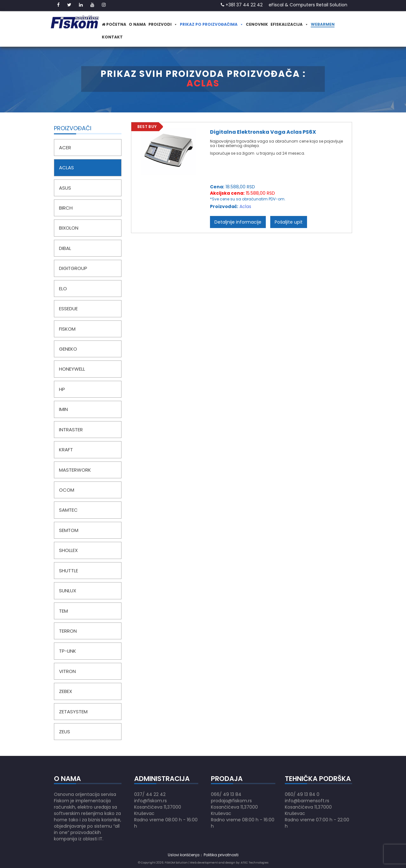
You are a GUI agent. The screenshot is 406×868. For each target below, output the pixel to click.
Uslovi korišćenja (184, 855)
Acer (65, 148)
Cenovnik (257, 24)
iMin (63, 409)
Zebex (65, 691)
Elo (63, 289)
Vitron (67, 671)
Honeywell (72, 369)
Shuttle (69, 571)
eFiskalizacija (289, 24)
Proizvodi (163, 24)
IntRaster (71, 430)
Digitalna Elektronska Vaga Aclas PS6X (263, 132)
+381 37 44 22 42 (242, 5)
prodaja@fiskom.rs (231, 801)
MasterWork (75, 470)
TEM (63, 611)
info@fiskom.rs (151, 801)
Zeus (65, 732)
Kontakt (112, 37)
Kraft (66, 450)
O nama (137, 24)
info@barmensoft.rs (307, 801)
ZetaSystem (73, 712)
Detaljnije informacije (238, 222)
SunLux (68, 591)
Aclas (66, 168)
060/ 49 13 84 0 (302, 794)
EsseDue (68, 309)
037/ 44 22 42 (150, 794)
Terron (68, 631)
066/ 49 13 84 (226, 794)
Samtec (68, 510)
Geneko (68, 349)
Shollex (68, 550)
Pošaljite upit (289, 222)
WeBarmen (323, 24)
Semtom (69, 530)
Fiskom (67, 329)
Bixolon (69, 228)
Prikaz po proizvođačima (212, 24)
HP (62, 389)
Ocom (67, 490)
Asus (65, 188)
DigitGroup (73, 268)
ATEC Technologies (255, 863)
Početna (114, 24)
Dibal (65, 248)
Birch (66, 208)
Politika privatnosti (221, 855)
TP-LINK (68, 651)
